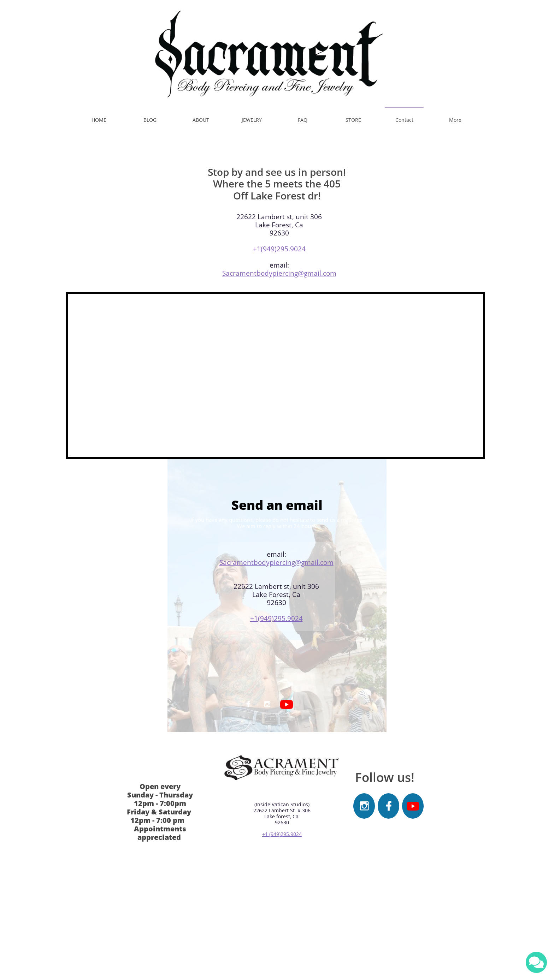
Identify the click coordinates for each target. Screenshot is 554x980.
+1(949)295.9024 (279, 249)
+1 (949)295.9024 (282, 834)
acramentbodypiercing (259, 562)
